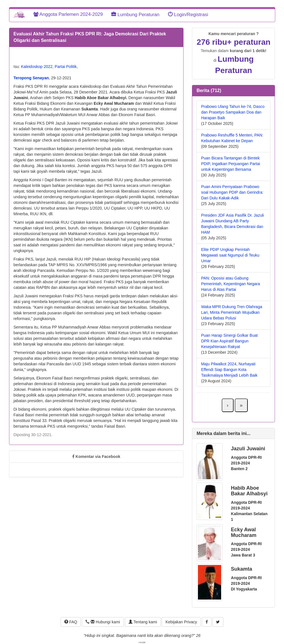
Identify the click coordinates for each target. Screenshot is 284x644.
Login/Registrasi (188, 15)
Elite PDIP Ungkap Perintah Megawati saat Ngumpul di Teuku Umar (230, 255)
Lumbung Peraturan (135, 15)
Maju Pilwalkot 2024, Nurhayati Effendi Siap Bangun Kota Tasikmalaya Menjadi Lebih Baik (229, 370)
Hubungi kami (103, 622)
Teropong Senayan (31, 78)
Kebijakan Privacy (181, 622)
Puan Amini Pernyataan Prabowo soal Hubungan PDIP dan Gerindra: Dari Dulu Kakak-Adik (232, 192)
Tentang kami (143, 622)
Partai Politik (66, 67)
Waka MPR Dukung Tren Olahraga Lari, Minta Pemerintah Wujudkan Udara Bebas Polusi (232, 312)
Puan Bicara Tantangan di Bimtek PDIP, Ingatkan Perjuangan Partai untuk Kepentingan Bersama (230, 164)
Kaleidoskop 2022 (37, 67)
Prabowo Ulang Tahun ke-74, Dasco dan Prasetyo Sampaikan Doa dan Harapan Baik (233, 112)
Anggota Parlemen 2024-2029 (68, 14)
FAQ (71, 622)
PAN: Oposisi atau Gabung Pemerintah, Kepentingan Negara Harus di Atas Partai (230, 284)
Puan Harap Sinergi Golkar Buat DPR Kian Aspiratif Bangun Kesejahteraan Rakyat (229, 341)
